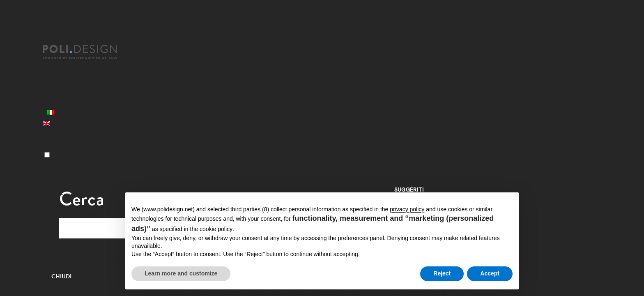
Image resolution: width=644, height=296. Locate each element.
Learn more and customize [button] (181, 273)
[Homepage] (87, 52)
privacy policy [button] (407, 209)
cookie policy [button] (216, 229)
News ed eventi (68, 101)
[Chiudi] (48, 40)
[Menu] (47, 155)
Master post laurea (74, 68)
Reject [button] (442, 273)
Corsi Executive (68, 79)
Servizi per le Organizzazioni (89, 90)
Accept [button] (490, 273)
